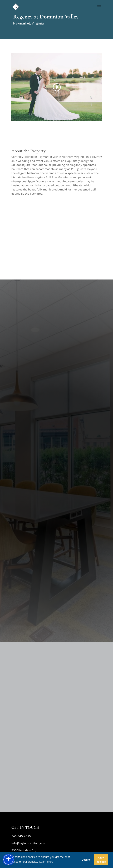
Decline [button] (86, 860)
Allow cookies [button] (101, 860)
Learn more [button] (46, 862)
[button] (8, 860)
